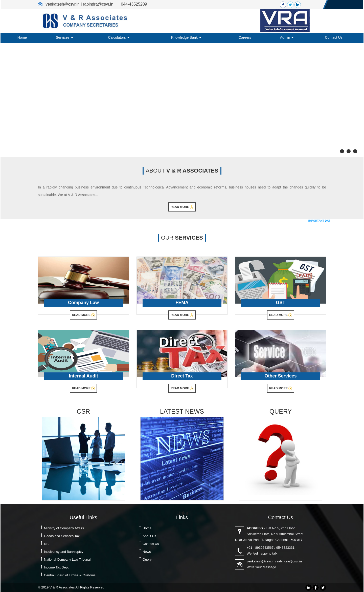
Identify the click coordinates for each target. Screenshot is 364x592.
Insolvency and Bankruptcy (64, 552)
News (147, 552)
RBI (47, 544)
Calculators (119, 37)
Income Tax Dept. (57, 567)
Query (147, 559)
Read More (182, 207)
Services (64, 37)
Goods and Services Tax (62, 536)
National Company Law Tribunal (67, 559)
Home (22, 37)
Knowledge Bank (186, 37)
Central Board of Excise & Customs (70, 575)
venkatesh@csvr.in (260, 561)
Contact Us (334, 37)
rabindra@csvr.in (289, 561)
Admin (287, 37)
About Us (149, 536)
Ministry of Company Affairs (64, 528)
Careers (245, 37)
